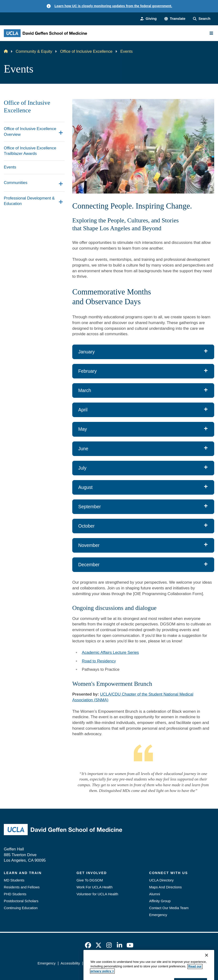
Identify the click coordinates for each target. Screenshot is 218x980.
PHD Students (15, 894)
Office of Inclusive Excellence (86, 51)
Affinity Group (160, 901)
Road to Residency (99, 661)
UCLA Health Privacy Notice (145, 963)
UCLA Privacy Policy (101, 963)
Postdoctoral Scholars (21, 901)
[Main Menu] (211, 33)
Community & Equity (34, 51)
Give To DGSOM (90, 880)
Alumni (155, 894)
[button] (175, 19)
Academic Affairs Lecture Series (110, 652)
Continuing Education (21, 908)
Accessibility (70, 963)
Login (176, 963)
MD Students (14, 880)
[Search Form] (202, 19)
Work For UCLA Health (95, 887)
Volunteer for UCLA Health (97, 894)
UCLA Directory (161, 880)
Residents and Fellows (22, 887)
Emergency (158, 915)
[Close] (207, 975)
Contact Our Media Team (169, 908)
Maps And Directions (165, 887)
